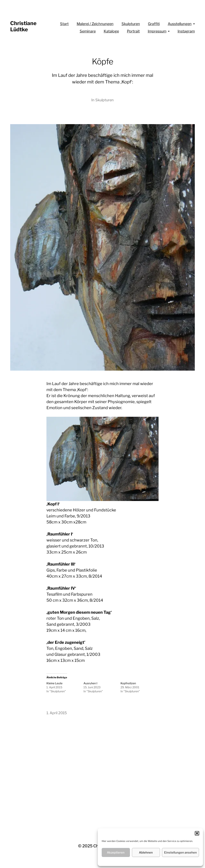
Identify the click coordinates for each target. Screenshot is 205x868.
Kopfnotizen (128, 683)
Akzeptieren (116, 853)
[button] (197, 833)
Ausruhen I (90, 683)
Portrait (133, 31)
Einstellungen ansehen (180, 853)
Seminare (88, 31)
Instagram (186, 31)
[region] (102, 459)
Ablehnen (146, 853)
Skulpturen (131, 24)
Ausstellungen (180, 24)
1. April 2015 (57, 713)
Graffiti (154, 24)
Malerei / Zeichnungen (95, 24)
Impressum (157, 31)
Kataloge (111, 31)
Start (64, 24)
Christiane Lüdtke (23, 26)
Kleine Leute (54, 683)
